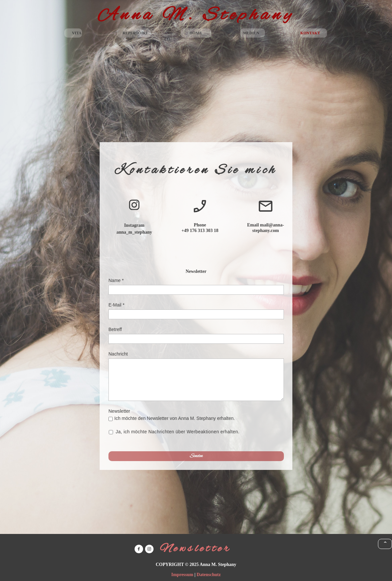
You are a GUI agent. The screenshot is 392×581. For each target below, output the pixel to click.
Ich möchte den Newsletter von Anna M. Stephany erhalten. (175, 418)
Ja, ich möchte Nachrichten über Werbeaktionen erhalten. (178, 432)
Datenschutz (209, 575)
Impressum (182, 575)
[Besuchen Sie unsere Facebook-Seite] (139, 549)
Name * (116, 280)
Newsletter (119, 411)
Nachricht (118, 354)
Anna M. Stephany (196, 16)
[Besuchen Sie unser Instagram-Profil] (134, 205)
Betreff (115, 329)
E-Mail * (116, 305)
